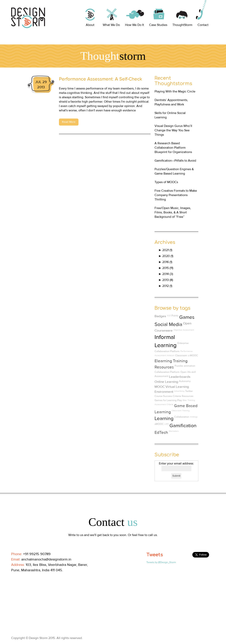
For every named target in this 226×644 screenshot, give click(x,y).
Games (187, 317)
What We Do (111, 25)
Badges (160, 316)
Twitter (189, 391)
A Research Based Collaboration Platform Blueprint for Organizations (173, 148)
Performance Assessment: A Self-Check (100, 79)
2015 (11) (166, 268)
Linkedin (23, 578)
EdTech (161, 432)
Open (183, 372)
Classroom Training (181, 411)
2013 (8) (166, 280)
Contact (203, 25)
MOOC (160, 387)
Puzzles (179, 366)
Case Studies (158, 25)
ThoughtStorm (182, 25)
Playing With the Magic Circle (175, 91)
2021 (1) (165, 250)
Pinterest (42, 578)
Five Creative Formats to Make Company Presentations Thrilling (176, 195)
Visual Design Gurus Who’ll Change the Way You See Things (173, 130)
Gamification (183, 426)
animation (190, 366)
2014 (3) (166, 274)
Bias (185, 400)
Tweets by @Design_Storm (161, 562)
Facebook (14, 578)
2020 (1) (166, 256)
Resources (188, 396)
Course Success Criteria (168, 396)
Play (180, 400)
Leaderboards (180, 377)
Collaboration (182, 417)
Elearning (163, 361)
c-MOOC (193, 355)
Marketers (174, 431)
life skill (192, 372)
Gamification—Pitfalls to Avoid (175, 161)
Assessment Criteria (164, 404)
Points (175, 316)
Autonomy (185, 381)
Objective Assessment (184, 330)
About (90, 25)
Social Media (168, 324)
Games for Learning (165, 400)
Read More (69, 122)
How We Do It (135, 25)
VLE (169, 316)
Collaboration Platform (167, 372)
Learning (164, 419)
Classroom (181, 355)
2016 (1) (165, 262)
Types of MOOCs (166, 182)
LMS (167, 424)
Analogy (194, 417)
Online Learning (166, 382)
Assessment (161, 376)
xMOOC (159, 424)
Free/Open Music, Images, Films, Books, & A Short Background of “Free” (173, 212)
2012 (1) (165, 286)
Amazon (171, 355)
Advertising (179, 391)
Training (191, 400)
